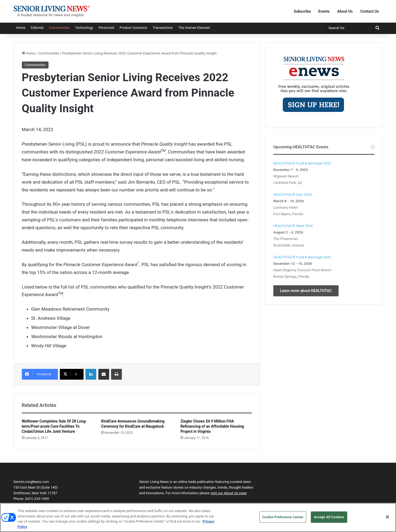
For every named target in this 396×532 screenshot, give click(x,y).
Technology (84, 28)
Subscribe (302, 11)
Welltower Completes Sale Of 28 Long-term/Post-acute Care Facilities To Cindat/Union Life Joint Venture (54, 426)
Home (21, 28)
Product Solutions (133, 28)
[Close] (387, 520)
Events (324, 11)
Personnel (106, 28)
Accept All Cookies (329, 520)
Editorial (37, 28)
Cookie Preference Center (283, 520)
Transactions (163, 28)
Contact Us (369, 11)
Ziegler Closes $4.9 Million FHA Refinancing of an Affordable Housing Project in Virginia (212, 426)
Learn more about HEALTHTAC (306, 291)
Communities (59, 28)
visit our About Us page (229, 493)
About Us (345, 11)
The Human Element (194, 28)
